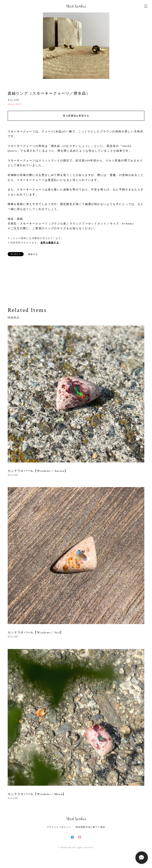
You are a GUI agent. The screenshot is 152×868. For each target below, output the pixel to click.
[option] (76, 46)
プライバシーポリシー (59, 827)
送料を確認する (50, 243)
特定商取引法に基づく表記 (91, 827)
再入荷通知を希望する (76, 116)
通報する (33, 254)
